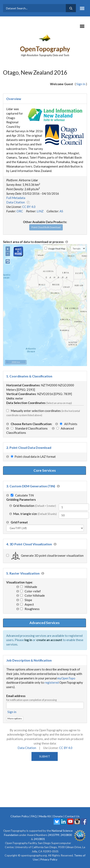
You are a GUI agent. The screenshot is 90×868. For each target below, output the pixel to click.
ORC (20, 211)
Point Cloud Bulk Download (46, 227)
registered (52, 682)
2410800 (66, 835)
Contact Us (72, 816)
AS (61, 211)
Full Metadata (16, 198)
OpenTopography (45, 49)
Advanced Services (44, 623)
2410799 (54, 835)
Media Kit (45, 816)
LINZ (40, 211)
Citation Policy (20, 816)
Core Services (45, 470)
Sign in (12, 712)
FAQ (34, 816)
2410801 (39, 839)
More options (15, 718)
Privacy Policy (49, 859)
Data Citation (16, 202)
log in (28, 640)
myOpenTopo (66, 678)
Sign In (81, 84)
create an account (49, 640)
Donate (58, 816)
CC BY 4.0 (29, 207)
